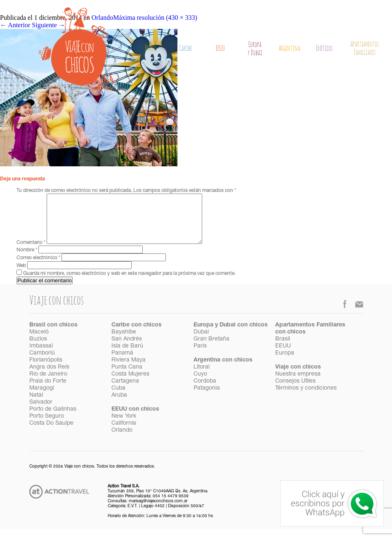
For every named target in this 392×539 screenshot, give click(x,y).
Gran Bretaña (211, 349)
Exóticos (324, 49)
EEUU (220, 49)
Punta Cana (127, 377)
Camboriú (42, 363)
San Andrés (127, 349)
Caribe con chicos (137, 335)
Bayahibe (124, 342)
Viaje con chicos (298, 377)
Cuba (118, 398)
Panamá (122, 363)
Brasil (151, 49)
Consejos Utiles (295, 391)
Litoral (202, 377)
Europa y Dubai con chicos (231, 335)
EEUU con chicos (135, 419)
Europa (285, 363)
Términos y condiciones (306, 398)
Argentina (289, 49)
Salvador (41, 412)
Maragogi (42, 398)
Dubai (201, 342)
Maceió (39, 342)
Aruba (119, 405)
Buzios (38, 349)
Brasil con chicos (53, 335)
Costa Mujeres (130, 384)
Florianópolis (46, 370)
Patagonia (207, 398)
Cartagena (125, 391)
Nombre (27, 260)
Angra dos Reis (49, 377)
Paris (200, 356)
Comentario (31, 253)
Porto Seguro (47, 426)
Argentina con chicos (223, 370)
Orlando (122, 440)
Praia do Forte (48, 391)
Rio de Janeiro (48, 384)
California (124, 433)
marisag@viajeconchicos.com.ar (158, 511)
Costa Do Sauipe (51, 433)
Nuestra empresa (298, 384)
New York (124, 426)
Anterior (15, 25)
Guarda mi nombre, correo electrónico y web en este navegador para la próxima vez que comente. (129, 284)
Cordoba (205, 391)
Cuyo (200, 384)
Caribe (185, 49)
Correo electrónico (38, 268)
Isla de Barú (127, 356)
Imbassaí (41, 356)
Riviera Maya (129, 370)
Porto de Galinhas (53, 419)
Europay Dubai (255, 49)
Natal (36, 405)
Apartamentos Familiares (365, 49)
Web (21, 276)
